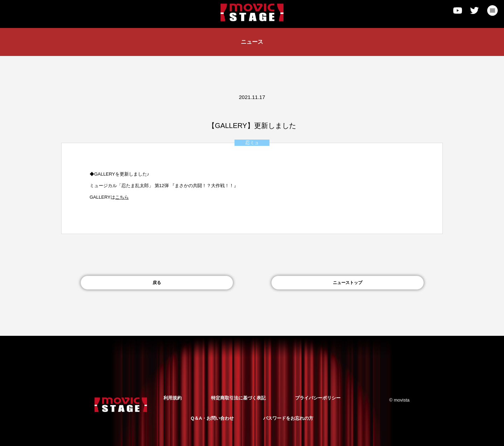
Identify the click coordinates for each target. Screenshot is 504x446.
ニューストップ (348, 283)
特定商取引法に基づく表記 (238, 398)
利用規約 (173, 398)
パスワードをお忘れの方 (288, 418)
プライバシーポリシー (318, 398)
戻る (157, 283)
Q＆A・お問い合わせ (212, 418)
